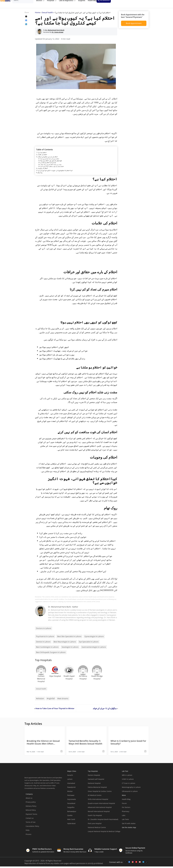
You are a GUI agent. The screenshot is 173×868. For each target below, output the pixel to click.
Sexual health (47, 14)
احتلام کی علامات (42, 156)
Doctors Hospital (94, 777)
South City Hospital (95, 817)
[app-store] (132, 835)
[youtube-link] (136, 864)
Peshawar (71, 797)
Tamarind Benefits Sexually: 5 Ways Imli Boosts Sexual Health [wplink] (85, 744)
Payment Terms (31, 816)
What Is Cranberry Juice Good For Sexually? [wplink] (128, 744)
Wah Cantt (71, 821)
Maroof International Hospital (99, 813)
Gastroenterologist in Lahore (94, 649)
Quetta (70, 817)
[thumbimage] (45, 733)
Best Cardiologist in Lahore (47, 649)
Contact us (30, 820)
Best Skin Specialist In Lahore (69, 638)
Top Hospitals (93, 773)
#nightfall (51, 700)
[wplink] (26, 18)
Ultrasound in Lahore (130, 793)
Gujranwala (72, 801)
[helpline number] (163, 4)
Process (29, 836)
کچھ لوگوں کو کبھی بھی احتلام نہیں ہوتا (51, 162)
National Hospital (94, 785)
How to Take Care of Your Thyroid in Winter (55, 710)
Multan (70, 793)
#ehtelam (40, 700)
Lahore (70, 781)
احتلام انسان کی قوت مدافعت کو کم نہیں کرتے (52, 168)
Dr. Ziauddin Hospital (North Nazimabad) (103, 821)
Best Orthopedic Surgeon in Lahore (51, 654)
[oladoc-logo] (8, 4)
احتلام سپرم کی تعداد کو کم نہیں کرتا (50, 160)
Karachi (70, 777)
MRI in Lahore (127, 777)
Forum (124, 805)
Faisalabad (71, 805)
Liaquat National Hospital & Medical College (104, 833)
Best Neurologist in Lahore (65, 643)
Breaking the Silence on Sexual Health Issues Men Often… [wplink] (43, 744)
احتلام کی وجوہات (43, 170)
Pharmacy (126, 813)
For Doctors (126, 809)
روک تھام (40, 174)
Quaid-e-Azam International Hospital (101, 805)
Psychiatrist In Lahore (45, 638)
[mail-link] (140, 864)
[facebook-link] (129, 864)
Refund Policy (31, 812)
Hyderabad (71, 825)
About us (29, 800)
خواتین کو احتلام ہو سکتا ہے (48, 164)
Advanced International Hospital (100, 809)
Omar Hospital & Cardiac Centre (100, 793)
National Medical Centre (97, 829)
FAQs (28, 832)
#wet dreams (63, 700)
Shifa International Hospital (98, 801)
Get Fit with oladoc (129, 825)
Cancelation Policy (32, 828)
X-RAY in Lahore (128, 781)
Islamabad (71, 785)
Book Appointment (134, 25)
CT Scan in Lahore (129, 785)
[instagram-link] (133, 864)
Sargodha (71, 809)
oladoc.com (59, 865)
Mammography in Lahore (131, 789)
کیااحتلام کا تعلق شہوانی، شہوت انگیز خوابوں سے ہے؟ (55, 172)
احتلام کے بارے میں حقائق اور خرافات (47, 158)
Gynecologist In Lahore (94, 638)
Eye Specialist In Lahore (89, 643)
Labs (124, 817)
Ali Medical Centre (95, 797)
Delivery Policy (31, 808)
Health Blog (126, 801)
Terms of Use (31, 824)
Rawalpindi (71, 789)
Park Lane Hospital (95, 825)
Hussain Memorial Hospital (41, 680)
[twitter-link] (126, 864)
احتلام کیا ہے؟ (42, 154)
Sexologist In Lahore (70, 649)
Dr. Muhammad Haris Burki (59, 608)
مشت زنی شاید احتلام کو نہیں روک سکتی (51, 166)
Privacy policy (31, 804)
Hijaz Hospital (55, 678)
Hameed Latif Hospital (96, 781)
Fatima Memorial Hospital (97, 789)
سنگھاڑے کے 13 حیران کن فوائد (105, 710)
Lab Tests (125, 821)
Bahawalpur (72, 813)
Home (38, 14)
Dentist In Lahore (43, 643)
